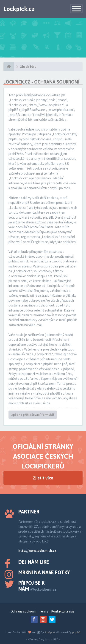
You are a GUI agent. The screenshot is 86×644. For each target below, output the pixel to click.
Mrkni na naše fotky (44, 572)
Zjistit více (43, 478)
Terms (44, 611)
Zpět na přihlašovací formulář (33, 415)
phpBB (76, 632)
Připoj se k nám (37, 586)
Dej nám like (34, 562)
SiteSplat (49, 632)
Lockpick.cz (19, 9)
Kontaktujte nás (63, 611)
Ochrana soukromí (23, 611)
